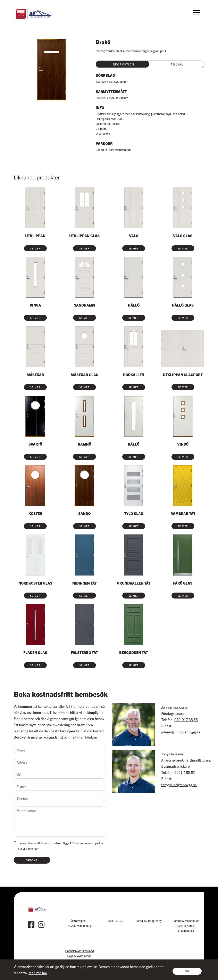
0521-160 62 (185, 772)
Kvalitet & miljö (186, 926)
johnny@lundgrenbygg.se (181, 732)
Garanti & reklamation (186, 921)
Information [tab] (123, 64)
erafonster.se (186, 931)
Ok (187, 971)
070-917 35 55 (186, 720)
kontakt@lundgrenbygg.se (152, 921)
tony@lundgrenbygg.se (179, 785)
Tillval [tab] (177, 64)
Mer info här (38, 973)
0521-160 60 (115, 921)
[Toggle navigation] (196, 13)
